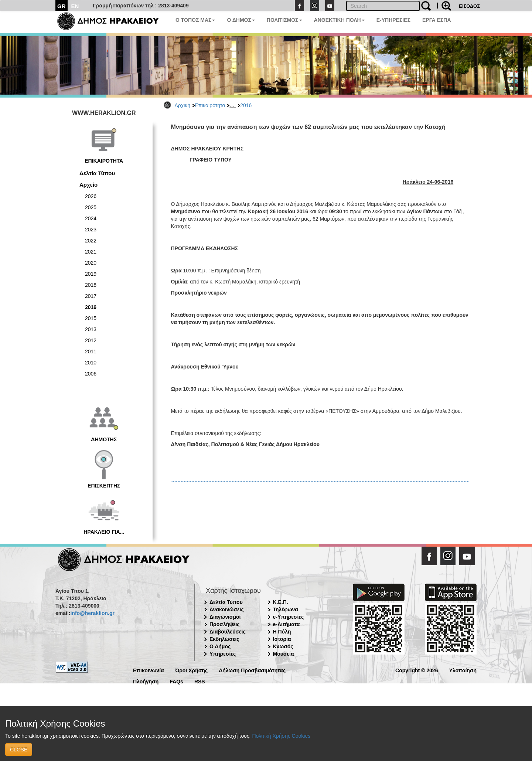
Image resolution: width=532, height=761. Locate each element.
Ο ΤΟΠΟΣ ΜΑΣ (195, 20)
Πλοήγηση (146, 681)
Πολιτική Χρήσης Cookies (281, 736)
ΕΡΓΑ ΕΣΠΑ (437, 20)
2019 (91, 274)
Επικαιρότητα (210, 105)
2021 (91, 252)
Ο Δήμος (220, 646)
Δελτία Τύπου (97, 173)
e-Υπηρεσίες (289, 617)
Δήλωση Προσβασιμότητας (252, 670)
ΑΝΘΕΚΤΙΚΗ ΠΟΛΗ (339, 20)
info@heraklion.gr (92, 613)
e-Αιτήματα (287, 624)
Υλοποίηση (463, 670)
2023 (91, 230)
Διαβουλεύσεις (228, 632)
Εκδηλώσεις (224, 639)
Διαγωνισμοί (225, 617)
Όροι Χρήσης (192, 670)
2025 (91, 207)
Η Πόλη (282, 632)
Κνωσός (283, 646)
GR (62, 6)
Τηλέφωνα (286, 609)
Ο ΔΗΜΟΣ (241, 20)
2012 (91, 340)
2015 (91, 318)
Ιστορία (282, 639)
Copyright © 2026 (417, 670)
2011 (91, 351)
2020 (91, 263)
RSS (200, 681)
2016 (246, 105)
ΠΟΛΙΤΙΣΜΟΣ (284, 20)
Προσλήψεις (225, 624)
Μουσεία (284, 654)
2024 (91, 218)
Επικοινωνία (149, 670)
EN (75, 6)
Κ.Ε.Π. (281, 602)
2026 (91, 196)
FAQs (176, 681)
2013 (91, 329)
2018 (91, 285)
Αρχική (183, 105)
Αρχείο (88, 185)
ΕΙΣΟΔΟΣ (469, 6)
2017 (91, 296)
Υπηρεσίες (223, 654)
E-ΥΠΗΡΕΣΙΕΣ (393, 20)
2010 (91, 363)
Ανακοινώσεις (227, 609)
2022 (91, 241)
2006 (91, 374)
